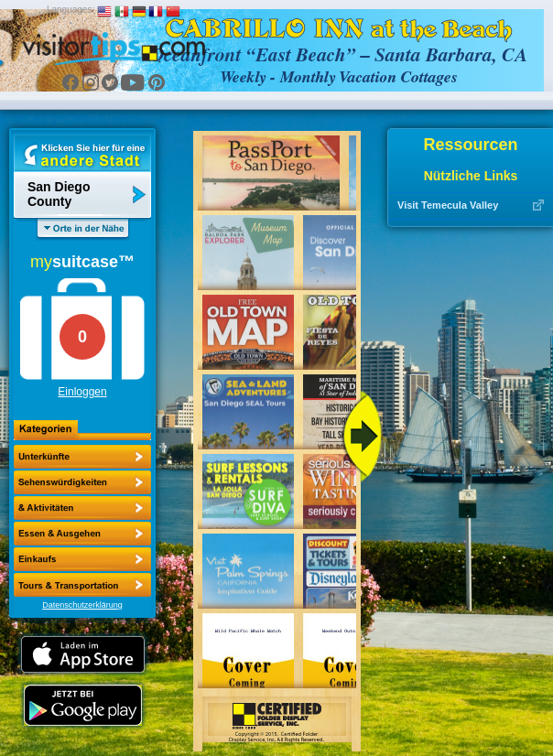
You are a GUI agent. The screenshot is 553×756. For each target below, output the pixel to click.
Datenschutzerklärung (82, 605)
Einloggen (82, 392)
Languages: (70, 10)
